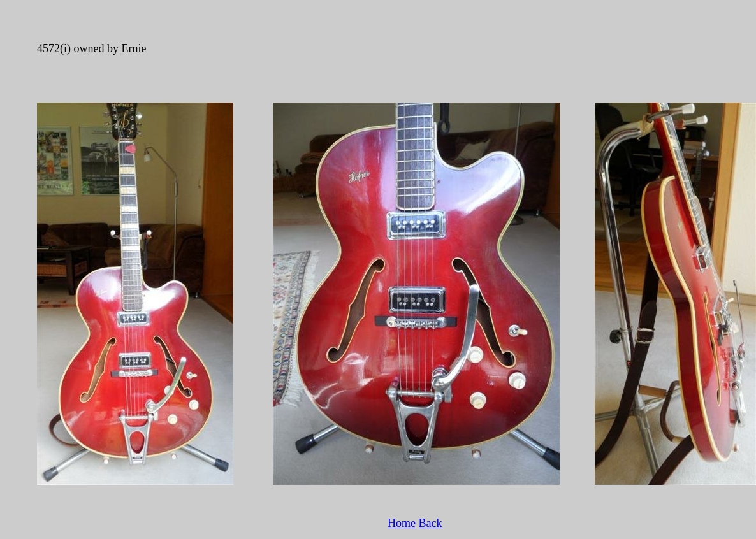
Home (402, 523)
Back (431, 523)
